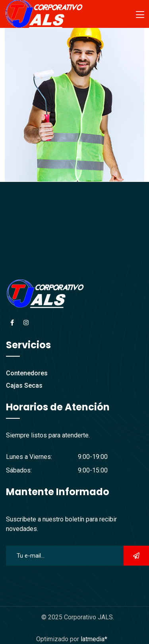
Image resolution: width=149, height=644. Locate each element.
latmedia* (94, 639)
